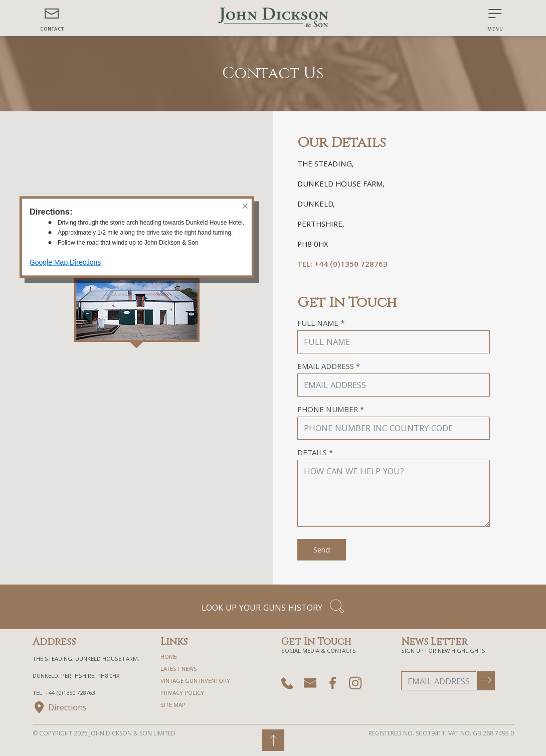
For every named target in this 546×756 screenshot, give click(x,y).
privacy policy (182, 694)
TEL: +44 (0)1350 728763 (342, 265)
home (169, 657)
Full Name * (321, 324)
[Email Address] (439, 681)
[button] (52, 18)
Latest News (179, 670)
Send (322, 551)
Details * (315, 454)
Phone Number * (331, 411)
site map (173, 706)
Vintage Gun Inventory (195, 682)
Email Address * (329, 367)
